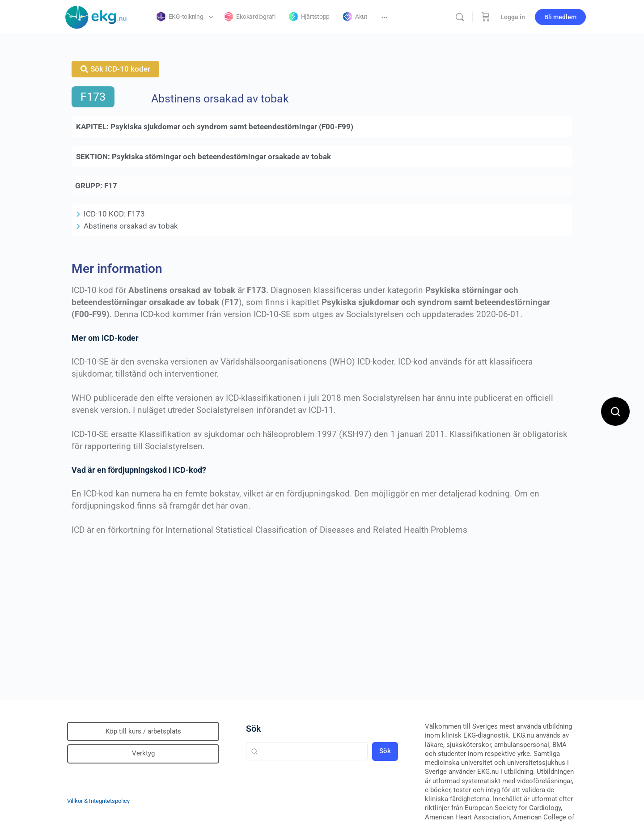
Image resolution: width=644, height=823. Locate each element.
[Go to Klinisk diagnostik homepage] (96, 16)
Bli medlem (560, 17)
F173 (93, 97)
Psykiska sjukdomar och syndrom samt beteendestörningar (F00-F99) (232, 127)
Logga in (513, 17)
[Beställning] (486, 17)
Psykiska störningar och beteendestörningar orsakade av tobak (221, 157)
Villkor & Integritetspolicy (98, 801)
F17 (111, 186)
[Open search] (615, 411)
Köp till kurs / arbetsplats (143, 731)
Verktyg (143, 753)
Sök (254, 729)
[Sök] (460, 17)
